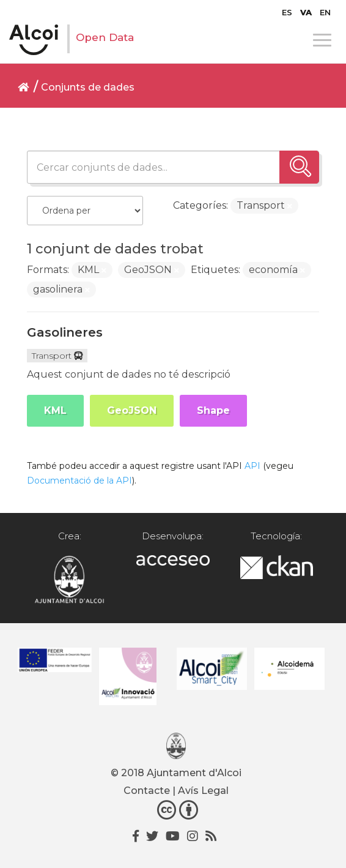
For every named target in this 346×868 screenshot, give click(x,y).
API (252, 466)
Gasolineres (65, 332)
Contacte (147, 791)
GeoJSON (132, 410)
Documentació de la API (79, 481)
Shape (213, 410)
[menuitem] (287, 12)
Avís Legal (203, 791)
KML (55, 410)
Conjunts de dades (88, 87)
